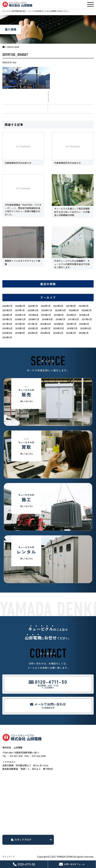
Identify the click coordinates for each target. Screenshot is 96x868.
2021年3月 (84, 306)
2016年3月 (20, 328)
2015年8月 (20, 333)
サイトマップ (9, 857)
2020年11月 (47, 310)
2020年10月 (60, 310)
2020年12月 (33, 310)
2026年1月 (33, 306)
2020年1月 (7, 315)
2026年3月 (20, 306)
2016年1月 (46, 328)
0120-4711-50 (24, 864)
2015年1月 (7, 337)
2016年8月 (59, 324)
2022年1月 (46, 306)
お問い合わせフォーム (72, 864)
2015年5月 (45, 333)
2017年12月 (74, 319)
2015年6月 (33, 333)
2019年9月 (33, 315)
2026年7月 (7, 306)
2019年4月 (84, 315)
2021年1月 (20, 310)
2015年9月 (7, 333)
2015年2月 (84, 333)
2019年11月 (20, 315)
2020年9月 (74, 310)
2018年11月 (34, 319)
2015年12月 (59, 328)
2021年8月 (71, 306)
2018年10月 (47, 319)
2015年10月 (86, 328)
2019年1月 (7, 319)
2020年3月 (87, 310)
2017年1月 (33, 324)
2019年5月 (71, 315)
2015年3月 (71, 333)
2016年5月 (84, 324)
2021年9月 (58, 306)
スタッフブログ (31, 840)
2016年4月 (7, 328)
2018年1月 (60, 319)
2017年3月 (7, 324)
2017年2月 (20, 324)
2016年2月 (33, 328)
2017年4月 (87, 319)
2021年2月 (7, 310)
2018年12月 (20, 319)
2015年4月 (58, 333)
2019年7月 (46, 315)
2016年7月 (71, 324)
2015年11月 (72, 328)
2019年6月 (59, 315)
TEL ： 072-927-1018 (12, 756)
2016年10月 (46, 324)
